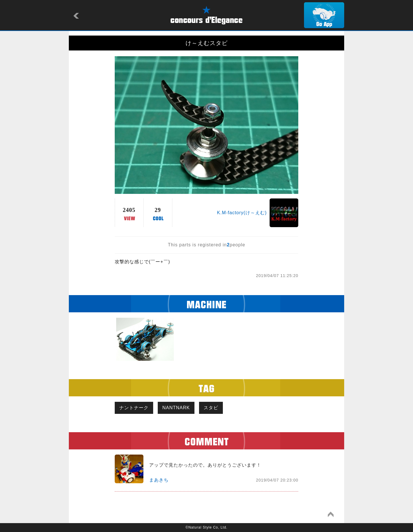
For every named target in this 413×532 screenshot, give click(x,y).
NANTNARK (176, 408)
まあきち (159, 480)
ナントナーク (134, 408)
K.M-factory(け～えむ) (242, 213)
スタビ (211, 408)
